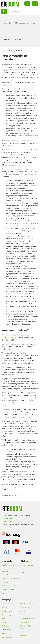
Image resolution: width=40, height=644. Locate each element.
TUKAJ (10, 349)
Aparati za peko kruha (28, 604)
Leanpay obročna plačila (10, 578)
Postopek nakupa (8, 590)
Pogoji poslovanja (8, 565)
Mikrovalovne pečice (27, 619)
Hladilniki (5, 607)
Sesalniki (23, 632)
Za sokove (24, 636)
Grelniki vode (24, 607)
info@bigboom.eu (9, 519)
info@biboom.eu (8, 337)
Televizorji (6, 39)
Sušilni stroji (6, 630)
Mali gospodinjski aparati (25, 23)
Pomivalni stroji (7, 622)
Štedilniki (5, 633)
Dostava (5, 582)
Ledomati (23, 611)
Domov (4, 51)
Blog (23, 573)
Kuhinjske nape (7, 615)
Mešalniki (23, 615)
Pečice (4, 619)
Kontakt (24, 569)
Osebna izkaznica (27, 565)
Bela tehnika (6, 23)
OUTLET (19, 39)
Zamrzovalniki (7, 637)
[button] (4, 11)
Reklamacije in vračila (9, 586)
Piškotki (5, 593)
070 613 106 (8, 522)
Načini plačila (6, 575)
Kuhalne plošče (7, 611)
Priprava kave (25, 622)
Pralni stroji (6, 626)
